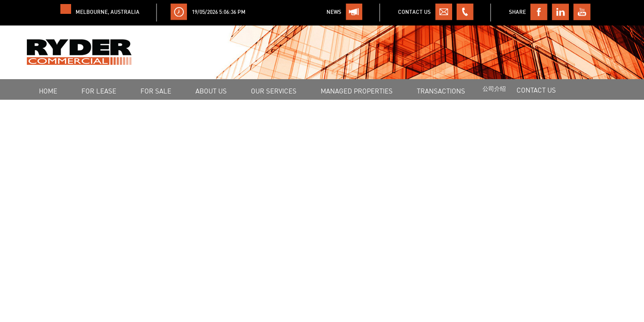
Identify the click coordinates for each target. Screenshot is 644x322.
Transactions (441, 91)
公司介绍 (494, 89)
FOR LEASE (99, 91)
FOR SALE (156, 91)
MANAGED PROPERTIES (357, 91)
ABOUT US (211, 91)
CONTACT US (536, 90)
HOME (48, 91)
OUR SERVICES (274, 91)
